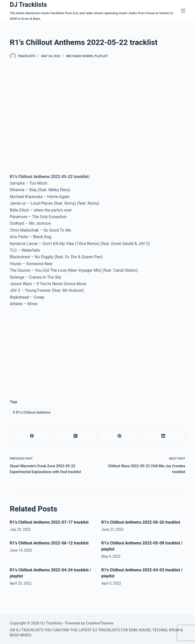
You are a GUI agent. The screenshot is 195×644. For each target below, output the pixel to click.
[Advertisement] (52, 349)
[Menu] (183, 11)
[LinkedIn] (163, 436)
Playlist (101, 56)
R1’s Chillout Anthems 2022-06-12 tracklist (49, 543)
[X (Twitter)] (76, 436)
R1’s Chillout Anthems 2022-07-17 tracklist (49, 522)
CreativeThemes (100, 623)
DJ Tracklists (28, 5)
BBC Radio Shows (79, 56)
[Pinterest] (120, 436)
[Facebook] (32, 436)
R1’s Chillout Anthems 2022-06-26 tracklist (141, 522)
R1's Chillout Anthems (32, 412)
